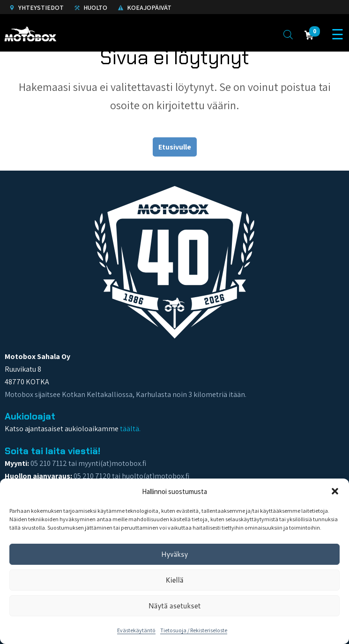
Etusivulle (175, 147)
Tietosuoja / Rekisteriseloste (194, 630)
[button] (335, 491)
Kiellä (174, 580)
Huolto (91, 7)
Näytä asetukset (174, 606)
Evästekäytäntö (136, 630)
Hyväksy (175, 554)
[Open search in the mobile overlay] (288, 34)
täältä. (130, 429)
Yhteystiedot (37, 7)
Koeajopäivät (145, 7)
